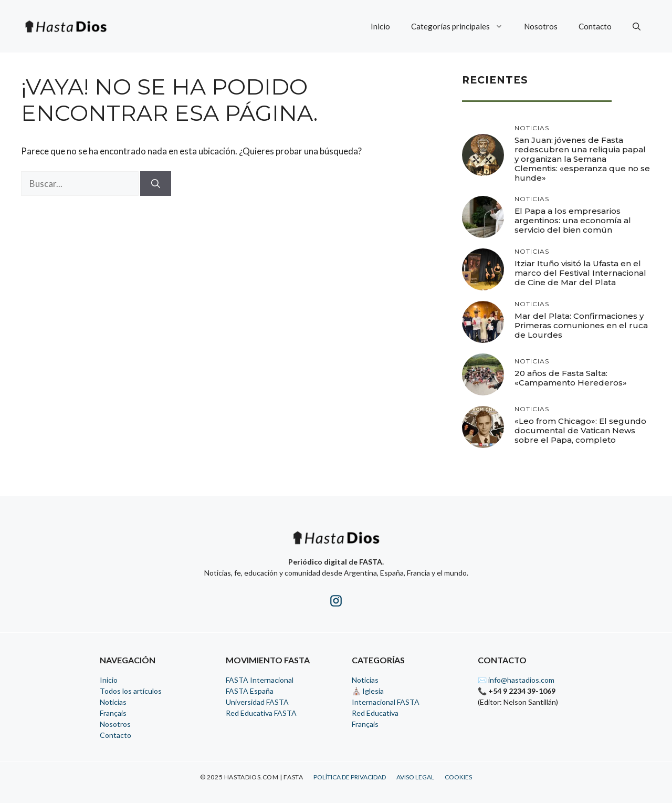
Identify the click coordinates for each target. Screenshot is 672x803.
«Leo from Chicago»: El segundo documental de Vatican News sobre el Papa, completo (580, 430)
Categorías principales (462, 26)
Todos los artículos (131, 691)
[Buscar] (156, 184)
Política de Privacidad (350, 777)
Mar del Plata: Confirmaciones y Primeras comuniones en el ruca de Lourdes (581, 325)
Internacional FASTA (386, 702)
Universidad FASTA (257, 702)
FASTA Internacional (260, 680)
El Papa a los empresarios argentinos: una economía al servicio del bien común (573, 220)
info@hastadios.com (521, 680)
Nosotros (541, 26)
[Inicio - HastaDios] (336, 544)
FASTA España (250, 691)
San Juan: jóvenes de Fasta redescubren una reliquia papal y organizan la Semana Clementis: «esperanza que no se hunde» (582, 159)
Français (113, 713)
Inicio (380, 26)
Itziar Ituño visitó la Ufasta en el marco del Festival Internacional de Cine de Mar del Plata (580, 273)
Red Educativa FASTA (261, 713)
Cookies (458, 777)
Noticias (113, 702)
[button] (637, 26)
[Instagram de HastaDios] (336, 603)
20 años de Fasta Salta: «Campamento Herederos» (571, 378)
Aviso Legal (415, 777)
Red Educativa (375, 713)
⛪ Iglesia (368, 691)
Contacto (595, 26)
